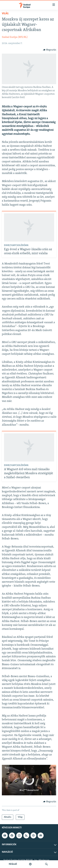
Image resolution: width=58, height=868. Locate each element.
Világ (5, 14)
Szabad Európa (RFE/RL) (15, 37)
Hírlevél (13, 864)
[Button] (50, 50)
